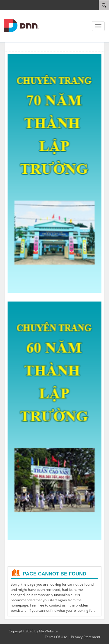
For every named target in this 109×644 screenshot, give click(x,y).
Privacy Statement (86, 637)
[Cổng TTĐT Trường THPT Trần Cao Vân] (22, 25)
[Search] (104, 5)
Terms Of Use (56, 637)
